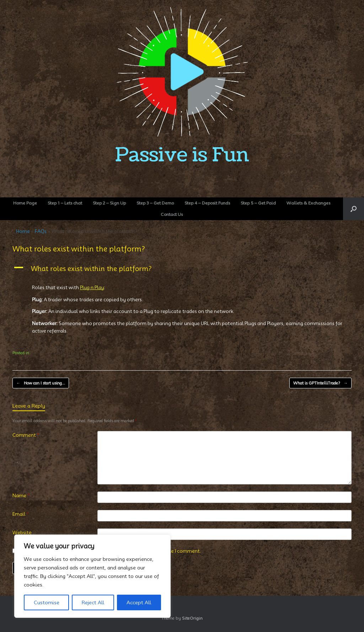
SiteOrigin (192, 618)
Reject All (93, 602)
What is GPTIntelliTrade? (320, 383)
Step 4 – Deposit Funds (207, 203)
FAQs (41, 231)
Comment (26, 435)
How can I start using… (41, 383)
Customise (47, 602)
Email (21, 514)
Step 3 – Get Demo (155, 203)
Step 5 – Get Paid (258, 203)
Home (23, 231)
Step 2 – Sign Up (109, 203)
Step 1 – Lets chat (65, 203)
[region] (92, 576)
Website (22, 532)
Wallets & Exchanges (308, 203)
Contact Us (172, 214)
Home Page (25, 203)
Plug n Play (92, 287)
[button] (354, 209)
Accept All (139, 602)
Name (21, 495)
